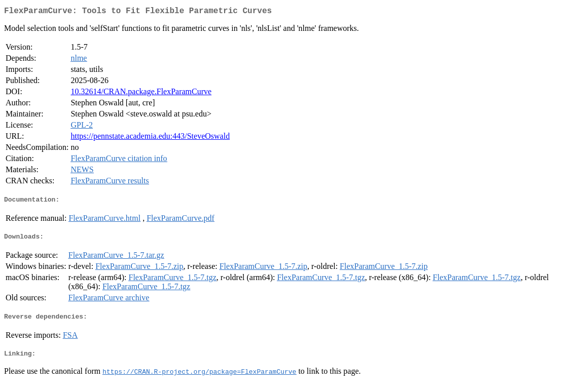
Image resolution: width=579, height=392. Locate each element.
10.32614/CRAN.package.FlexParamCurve (141, 93)
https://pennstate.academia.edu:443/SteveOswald (150, 138)
